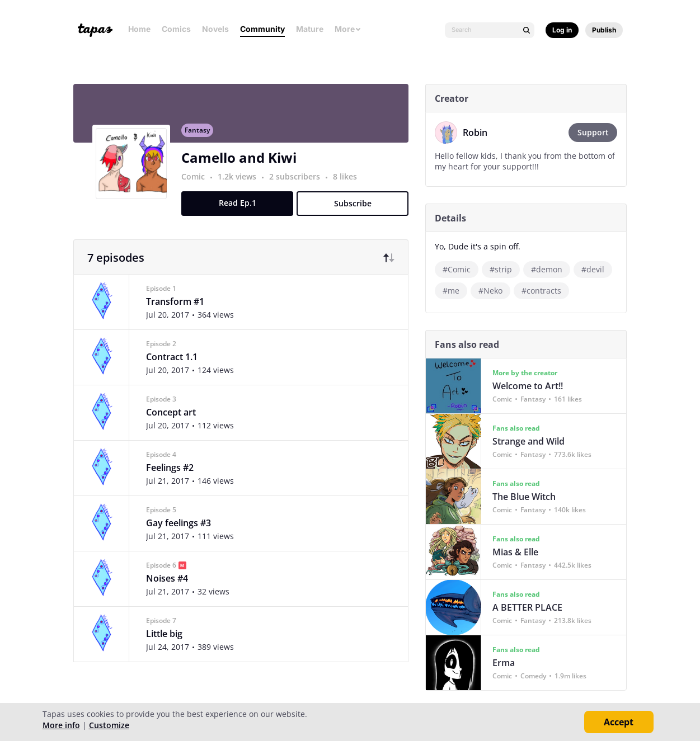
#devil (597, 269)
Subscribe (357, 209)
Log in (562, 30)
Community (262, 29)
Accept (619, 722)
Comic (198, 183)
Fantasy (202, 136)
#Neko (495, 291)
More (348, 29)
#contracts (546, 291)
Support (597, 132)
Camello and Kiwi (243, 164)
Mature (310, 29)
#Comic (461, 269)
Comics (176, 29)
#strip (505, 269)
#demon (551, 269)
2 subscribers (300, 183)
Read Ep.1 (241, 209)
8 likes (349, 183)
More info (61, 725)
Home (139, 29)
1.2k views (243, 183)
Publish (604, 30)
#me (455, 291)
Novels (215, 29)
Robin (480, 133)
